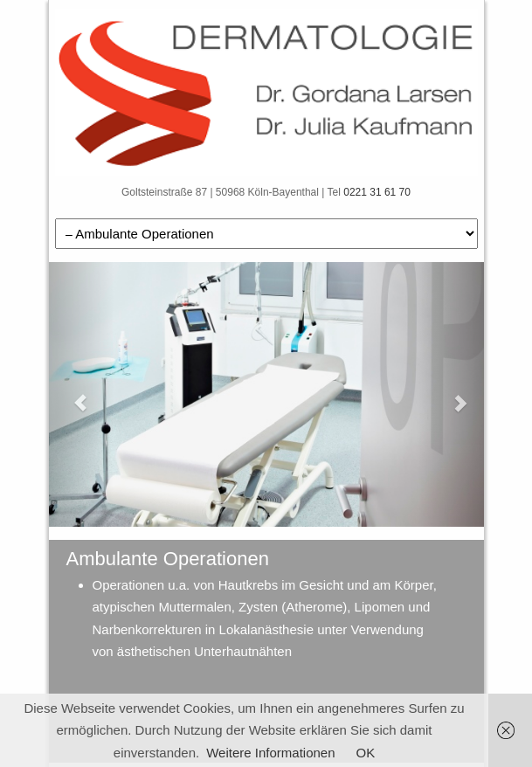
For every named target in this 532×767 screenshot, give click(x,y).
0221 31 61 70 (377, 192)
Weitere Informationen (270, 753)
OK (366, 753)
